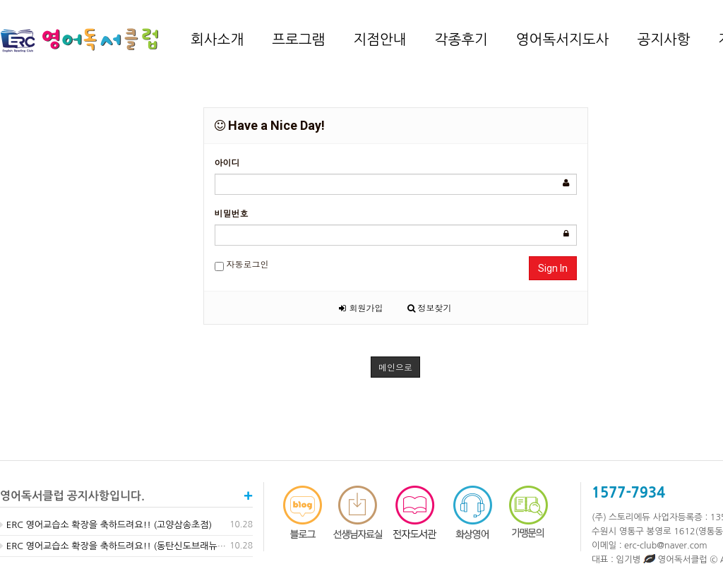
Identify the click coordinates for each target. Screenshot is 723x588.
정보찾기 (430, 307)
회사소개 (217, 40)
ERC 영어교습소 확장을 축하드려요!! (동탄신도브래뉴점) (115, 546)
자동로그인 (242, 264)
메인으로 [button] (395, 367)
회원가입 (361, 307)
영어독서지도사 (563, 40)
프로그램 (298, 40)
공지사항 (663, 40)
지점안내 (380, 40)
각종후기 (461, 40)
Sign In (553, 268)
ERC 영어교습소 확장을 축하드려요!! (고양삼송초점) (106, 525)
